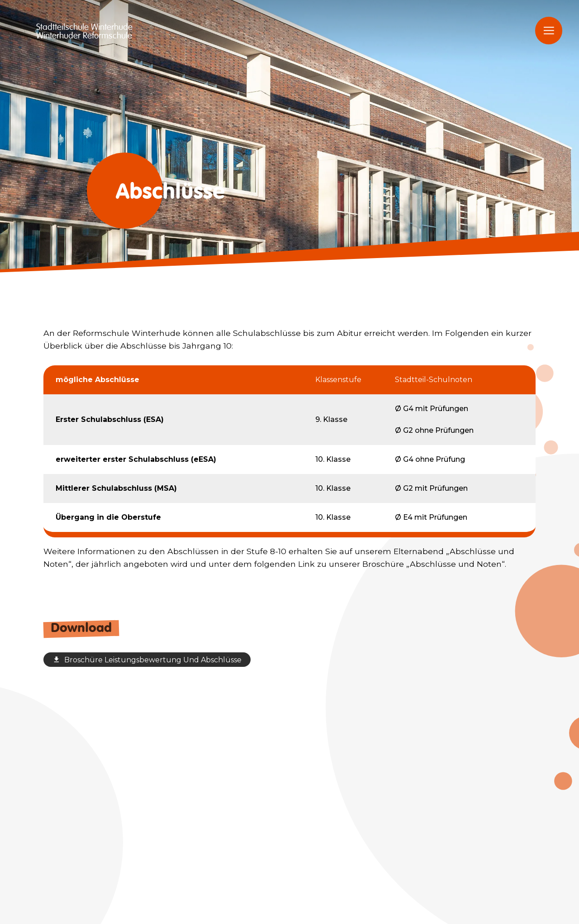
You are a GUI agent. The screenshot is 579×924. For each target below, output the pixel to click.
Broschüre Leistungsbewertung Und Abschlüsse (147, 660)
